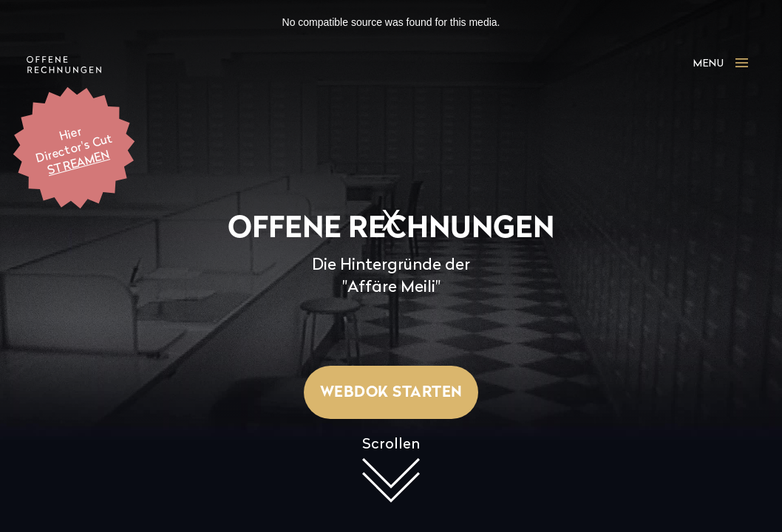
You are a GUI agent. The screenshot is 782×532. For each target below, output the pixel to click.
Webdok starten (391, 392)
